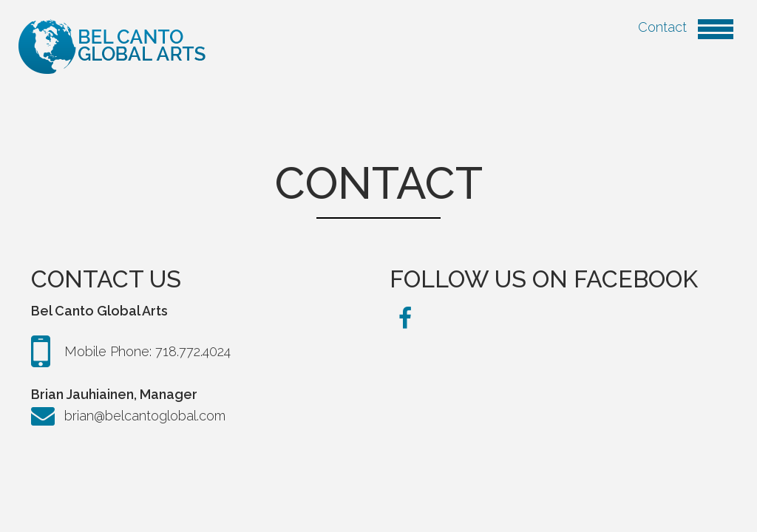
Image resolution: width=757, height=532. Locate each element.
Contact (686, 27)
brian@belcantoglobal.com (128, 416)
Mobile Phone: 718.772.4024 (131, 352)
